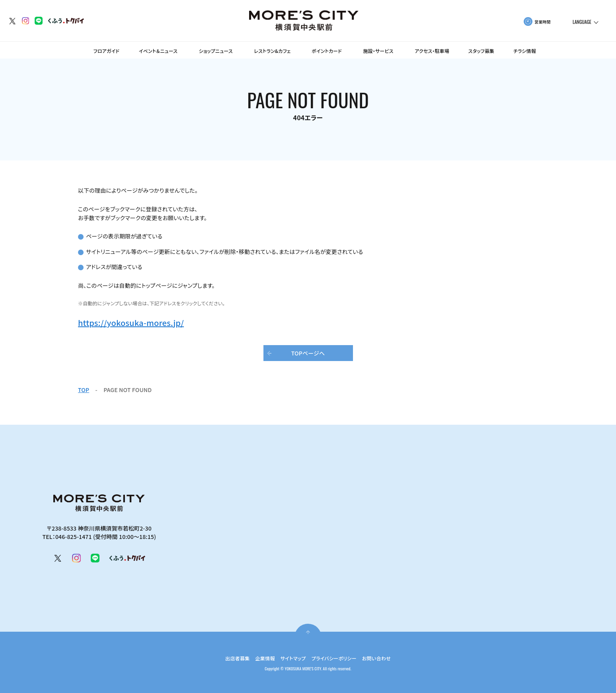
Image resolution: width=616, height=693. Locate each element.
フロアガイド (106, 51)
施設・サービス (378, 51)
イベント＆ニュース (158, 51)
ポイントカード (327, 51)
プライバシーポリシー (337, 658)
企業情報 (259, 658)
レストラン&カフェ (272, 51)
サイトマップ (291, 658)
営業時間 (543, 22)
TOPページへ (308, 353)
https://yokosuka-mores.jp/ (131, 323)
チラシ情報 (525, 51)
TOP (84, 390)
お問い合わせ (385, 658)
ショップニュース (216, 51)
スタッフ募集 (481, 51)
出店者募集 (229, 658)
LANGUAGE (582, 22)
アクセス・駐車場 (432, 51)
